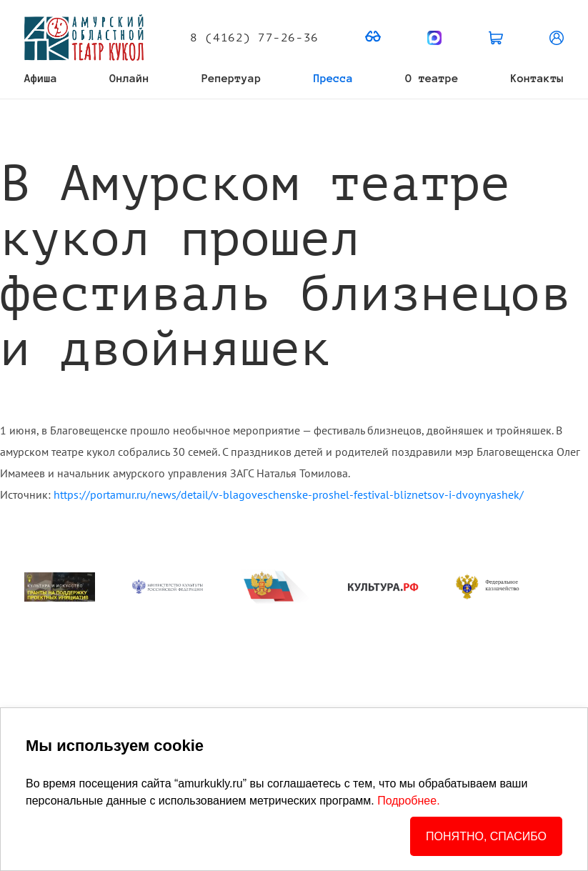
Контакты (537, 78)
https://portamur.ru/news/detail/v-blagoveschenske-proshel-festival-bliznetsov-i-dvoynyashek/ (289, 494)
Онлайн (129, 78)
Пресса (334, 78)
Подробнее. (408, 801)
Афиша (41, 78)
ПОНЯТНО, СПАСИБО (486, 836)
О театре (432, 78)
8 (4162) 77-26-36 (254, 38)
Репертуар (231, 78)
